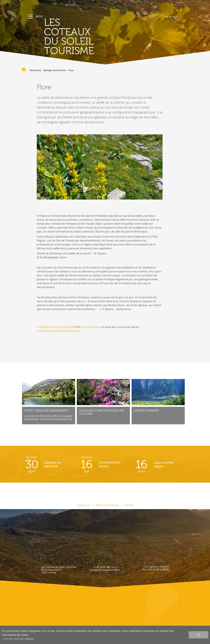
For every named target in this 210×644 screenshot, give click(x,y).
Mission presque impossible (57, 327)
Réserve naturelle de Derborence (60, 331)
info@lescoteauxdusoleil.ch (105, 570)
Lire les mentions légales (19, 639)
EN (174, 17)
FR (167, 17)
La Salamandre (91, 327)
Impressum (84, 505)
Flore (71, 70)
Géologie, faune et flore (55, 70)
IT (177, 17)
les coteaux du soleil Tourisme (69, 37)
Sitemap (129, 505)
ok (199, 635)
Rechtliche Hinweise (107, 505)
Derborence (35, 70)
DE (170, 17)
